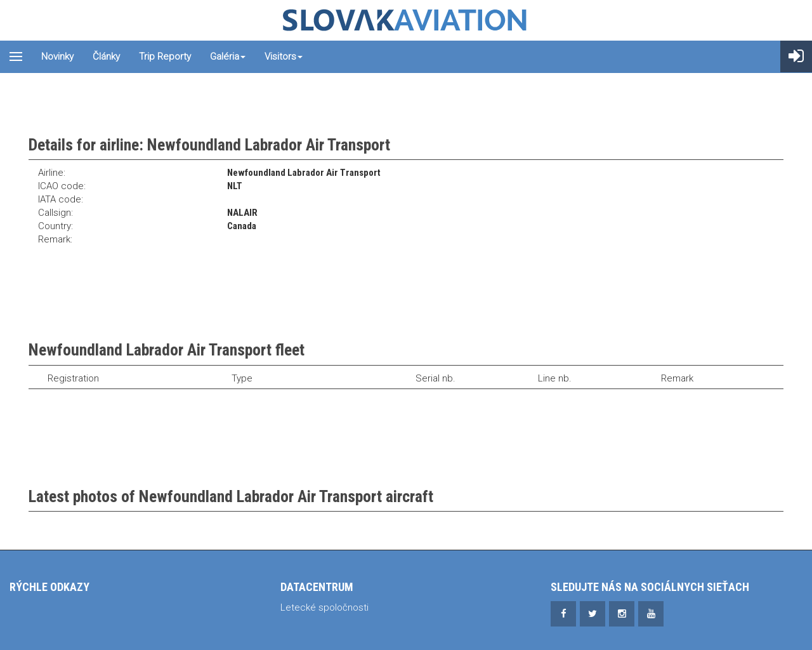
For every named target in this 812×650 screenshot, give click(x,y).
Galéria (228, 56)
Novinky (57, 56)
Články (106, 56)
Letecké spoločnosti (324, 607)
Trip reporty (165, 56)
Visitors (284, 56)
